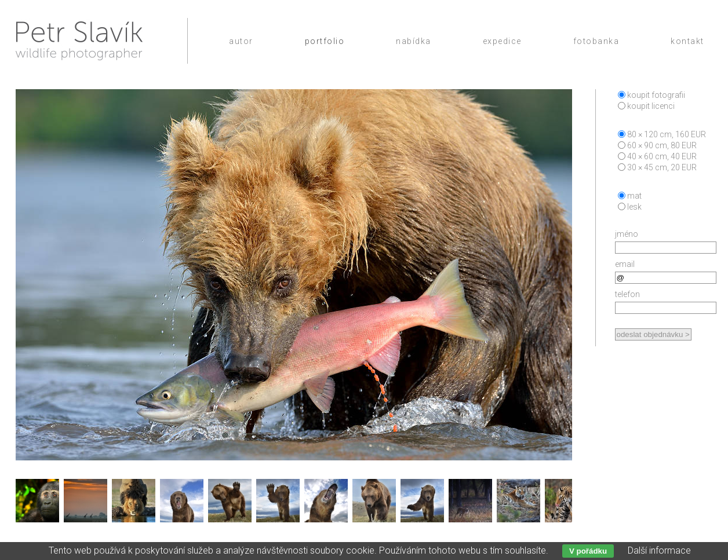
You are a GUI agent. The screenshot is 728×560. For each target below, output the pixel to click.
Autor (241, 41)
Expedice (502, 41)
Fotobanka (596, 41)
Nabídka (414, 41)
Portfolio (325, 41)
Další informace (659, 550)
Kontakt (687, 41)
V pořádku (588, 551)
